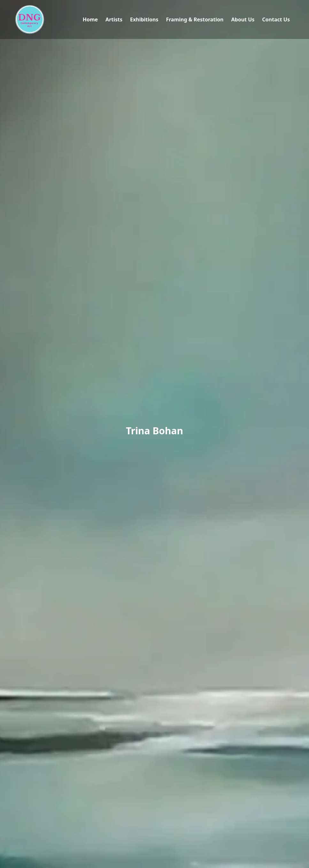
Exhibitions (144, 19)
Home (90, 19)
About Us (243, 19)
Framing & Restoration (195, 19)
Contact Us (276, 19)
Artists (114, 19)
